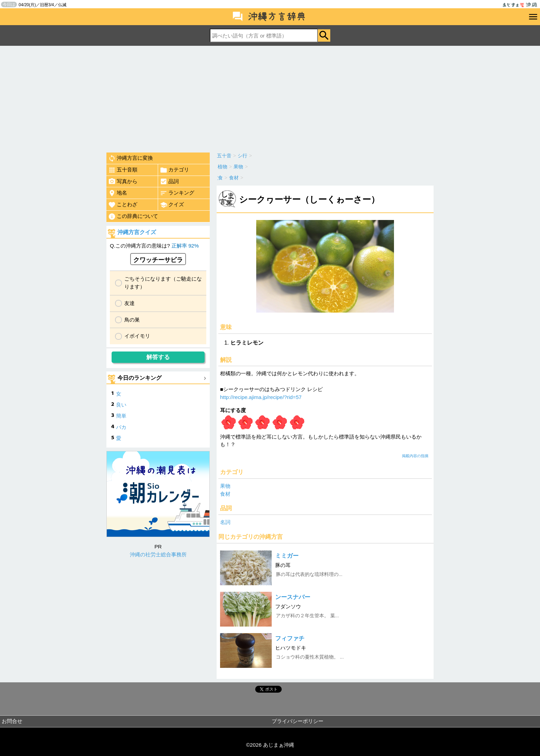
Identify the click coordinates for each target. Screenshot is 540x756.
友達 (129, 303)
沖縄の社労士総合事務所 (158, 554)
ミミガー (287, 556)
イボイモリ (137, 336)
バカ (121, 427)
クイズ (172, 205)
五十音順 (123, 170)
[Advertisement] (270, 97)
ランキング (177, 193)
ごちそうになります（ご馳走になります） (163, 283)
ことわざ (123, 205)
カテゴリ (174, 170)
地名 (118, 193)
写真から (123, 181)
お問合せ (12, 721)
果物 (225, 486)
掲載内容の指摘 (415, 456)
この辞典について (133, 217)
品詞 (169, 181)
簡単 (121, 416)
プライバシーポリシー (298, 721)
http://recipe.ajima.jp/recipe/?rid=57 (261, 397)
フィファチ (290, 638)
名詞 (225, 522)
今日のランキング (139, 378)
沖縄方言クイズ (137, 232)
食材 (225, 494)
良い (121, 405)
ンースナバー (293, 597)
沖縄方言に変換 (131, 158)
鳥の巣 (132, 320)
